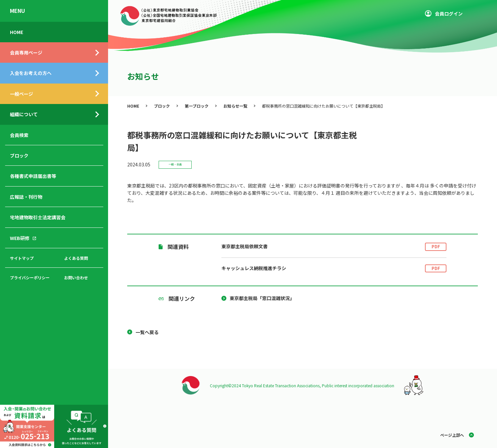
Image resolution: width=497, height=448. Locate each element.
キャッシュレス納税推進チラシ (334, 269)
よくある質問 (76, 258)
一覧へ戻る (147, 332)
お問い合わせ (76, 277)
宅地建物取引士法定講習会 (38, 217)
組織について (24, 114)
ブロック (19, 155)
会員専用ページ (26, 52)
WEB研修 (20, 238)
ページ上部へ (452, 435)
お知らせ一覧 (235, 106)
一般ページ (21, 94)
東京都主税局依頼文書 (334, 247)
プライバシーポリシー (30, 277)
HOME (17, 32)
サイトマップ (22, 258)
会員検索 (19, 135)
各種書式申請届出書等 (33, 176)
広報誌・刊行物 (26, 197)
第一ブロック (197, 106)
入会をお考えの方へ (31, 73)
